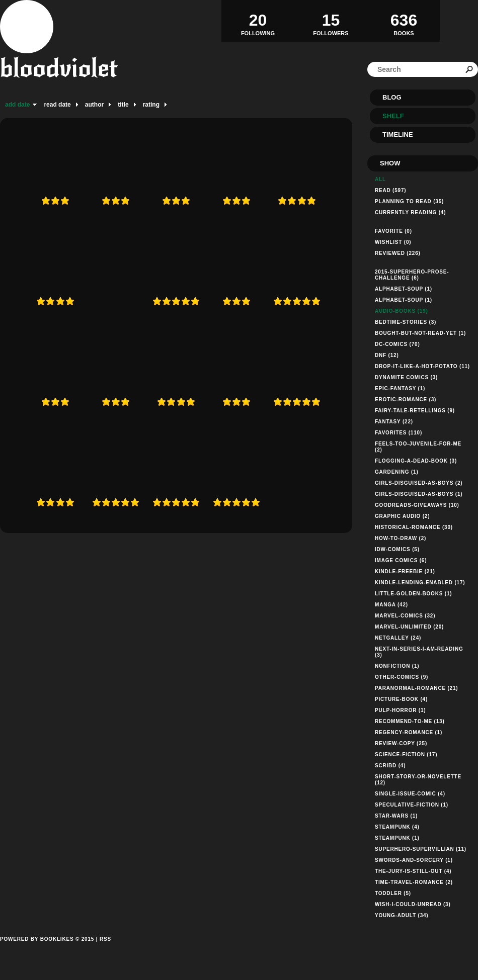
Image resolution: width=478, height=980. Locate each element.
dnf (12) (387, 355)
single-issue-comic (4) (410, 794)
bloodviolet (59, 68)
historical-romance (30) (414, 527)
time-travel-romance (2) (414, 882)
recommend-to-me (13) (410, 721)
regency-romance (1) (409, 732)
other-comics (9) (402, 677)
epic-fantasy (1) (400, 388)
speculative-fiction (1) (412, 805)
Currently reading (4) (410, 212)
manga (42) (391, 605)
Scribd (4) (390, 766)
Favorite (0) (393, 231)
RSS (105, 939)
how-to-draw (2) (401, 538)
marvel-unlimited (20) (409, 627)
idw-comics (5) (397, 549)
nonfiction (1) (397, 666)
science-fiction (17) (406, 754)
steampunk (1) (397, 838)
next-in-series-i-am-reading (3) (419, 652)
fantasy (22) (394, 422)
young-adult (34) (402, 915)
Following (258, 21)
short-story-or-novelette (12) (418, 780)
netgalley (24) (398, 638)
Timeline (398, 135)
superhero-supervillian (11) (421, 849)
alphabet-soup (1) (404, 289)
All (380, 179)
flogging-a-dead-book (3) (416, 461)
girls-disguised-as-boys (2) (419, 483)
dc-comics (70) (397, 344)
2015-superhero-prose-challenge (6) (412, 275)
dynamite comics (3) (406, 377)
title (123, 105)
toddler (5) (393, 893)
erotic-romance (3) (406, 399)
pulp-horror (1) (400, 710)
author (94, 105)
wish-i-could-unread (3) (413, 904)
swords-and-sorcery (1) (414, 860)
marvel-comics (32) (405, 616)
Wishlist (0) (393, 242)
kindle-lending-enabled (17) (420, 583)
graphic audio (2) (402, 516)
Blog (392, 97)
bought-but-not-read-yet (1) (420, 333)
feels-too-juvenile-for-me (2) (418, 447)
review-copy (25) (401, 743)
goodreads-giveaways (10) (417, 505)
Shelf (393, 116)
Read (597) (390, 190)
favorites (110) (399, 433)
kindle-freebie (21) (405, 571)
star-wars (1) (396, 816)
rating (151, 105)
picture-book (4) (401, 699)
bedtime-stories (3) (406, 322)
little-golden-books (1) (413, 594)
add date (17, 105)
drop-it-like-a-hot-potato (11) (422, 366)
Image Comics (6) (401, 560)
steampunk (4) (397, 827)
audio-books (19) (402, 311)
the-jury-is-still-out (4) (413, 871)
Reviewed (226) (398, 253)
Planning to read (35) (409, 201)
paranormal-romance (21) (416, 688)
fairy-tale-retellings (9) (415, 411)
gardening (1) (397, 472)
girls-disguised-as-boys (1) (419, 494)
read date (57, 105)
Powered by (47, 950)
